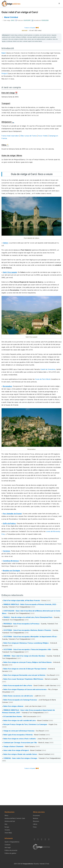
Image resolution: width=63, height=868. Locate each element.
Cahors (5, 243)
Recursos (36, 821)
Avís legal (8, 847)
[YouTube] (49, 839)
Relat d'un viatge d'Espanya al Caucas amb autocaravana (25, 689)
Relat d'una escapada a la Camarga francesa (20, 700)
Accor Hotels (43, 136)
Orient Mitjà (8, 833)
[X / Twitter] (46, 839)
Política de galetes (10, 853)
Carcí (3, 53)
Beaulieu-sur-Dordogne (11, 571)
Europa (7, 827)
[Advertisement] (31, 784)
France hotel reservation (10, 136)
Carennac (6, 551)
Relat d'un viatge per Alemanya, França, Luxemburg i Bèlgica (26, 643)
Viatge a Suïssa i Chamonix (13, 746)
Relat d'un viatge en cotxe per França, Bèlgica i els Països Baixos (28, 662)
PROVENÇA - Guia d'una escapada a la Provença (21, 624)
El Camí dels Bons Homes (13, 716)
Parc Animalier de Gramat (12, 514)
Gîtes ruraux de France (29, 136)
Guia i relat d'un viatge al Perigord (16, 750)
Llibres (35, 824)
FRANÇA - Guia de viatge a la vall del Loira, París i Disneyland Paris (28, 617)
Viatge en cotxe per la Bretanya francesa (19, 731)
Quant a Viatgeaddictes (12, 842)
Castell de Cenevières (48, 369)
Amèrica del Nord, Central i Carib (15, 818)
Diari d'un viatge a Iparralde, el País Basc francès (22, 600)
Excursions (36, 815)
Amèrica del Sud (10, 821)
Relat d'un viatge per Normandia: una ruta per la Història (24, 675)
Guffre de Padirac (9, 523)
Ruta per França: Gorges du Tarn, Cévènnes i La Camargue (25, 724)
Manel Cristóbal (11, 17)
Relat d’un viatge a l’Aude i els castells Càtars (20, 754)
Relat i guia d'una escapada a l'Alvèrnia (18, 735)
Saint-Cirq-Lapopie (10, 272)
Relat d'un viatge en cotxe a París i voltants (20, 739)
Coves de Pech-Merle (43, 379)
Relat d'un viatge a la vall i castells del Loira (20, 720)
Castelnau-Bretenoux (11, 561)
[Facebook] (38, 839)
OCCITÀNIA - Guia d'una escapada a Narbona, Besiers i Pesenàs (27, 630)
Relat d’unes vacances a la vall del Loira (18, 696)
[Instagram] (35, 839)
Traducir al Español (31, 28)
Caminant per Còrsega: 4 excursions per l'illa (20, 743)
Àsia (6, 824)
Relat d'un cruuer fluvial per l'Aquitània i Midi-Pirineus (23, 679)
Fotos (35, 827)
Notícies (36, 818)
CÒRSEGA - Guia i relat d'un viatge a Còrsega (20, 758)
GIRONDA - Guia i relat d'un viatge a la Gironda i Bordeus (24, 656)
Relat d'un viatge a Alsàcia (13, 706)
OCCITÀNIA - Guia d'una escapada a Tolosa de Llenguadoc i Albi (27, 649)
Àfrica (6, 815)
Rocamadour (7, 386)
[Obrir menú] (59, 4)
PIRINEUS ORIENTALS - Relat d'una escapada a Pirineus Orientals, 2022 (30, 604)
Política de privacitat (11, 850)
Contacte (8, 845)
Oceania (7, 830)
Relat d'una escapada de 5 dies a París (18, 686)
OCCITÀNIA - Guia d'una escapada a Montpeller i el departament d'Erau (30, 637)
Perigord (4, 73)
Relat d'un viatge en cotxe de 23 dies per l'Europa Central (25, 669)
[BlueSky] (42, 839)
